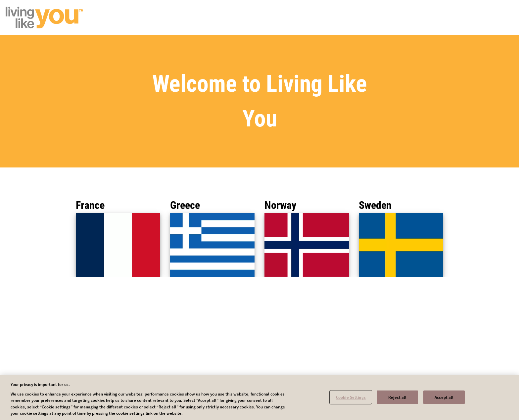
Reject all (397, 399)
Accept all (444, 399)
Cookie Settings (351, 399)
